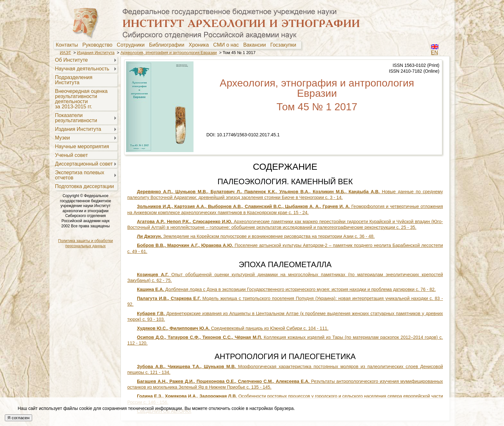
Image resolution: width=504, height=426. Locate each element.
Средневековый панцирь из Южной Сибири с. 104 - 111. (233, 328)
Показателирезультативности (76, 118)
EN (435, 53)
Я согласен (18, 418)
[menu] (85, 123)
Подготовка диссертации (84, 186)
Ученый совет (71, 155)
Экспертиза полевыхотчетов (80, 175)
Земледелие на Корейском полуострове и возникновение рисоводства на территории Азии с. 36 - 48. (256, 236)
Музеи (63, 138)
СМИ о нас (227, 45)
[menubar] (177, 45)
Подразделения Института (74, 80)
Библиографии (168, 45)
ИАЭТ (65, 53)
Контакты (68, 45)
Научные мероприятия (82, 146)
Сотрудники (132, 45)
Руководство (99, 45)
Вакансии (256, 45)
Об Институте (71, 60)
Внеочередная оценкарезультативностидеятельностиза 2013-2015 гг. (81, 99)
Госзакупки (285, 45)
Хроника (200, 45)
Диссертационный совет (84, 164)
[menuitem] (68, 45)
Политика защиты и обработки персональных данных (85, 243)
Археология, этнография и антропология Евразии (169, 53)
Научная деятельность (82, 69)
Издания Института (96, 53)
